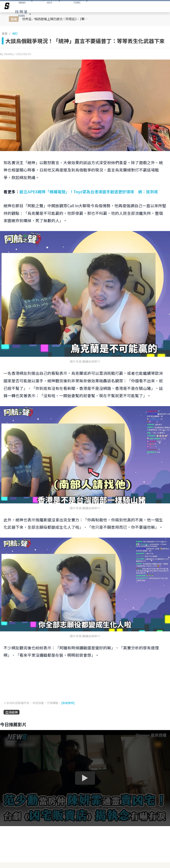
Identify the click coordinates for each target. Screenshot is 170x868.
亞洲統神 (12, 712)
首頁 (5, 33)
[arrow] (7, 7)
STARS (21, 13)
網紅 (15, 33)
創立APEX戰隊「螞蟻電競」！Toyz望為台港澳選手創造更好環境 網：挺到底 (89, 192)
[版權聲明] (68, 703)
